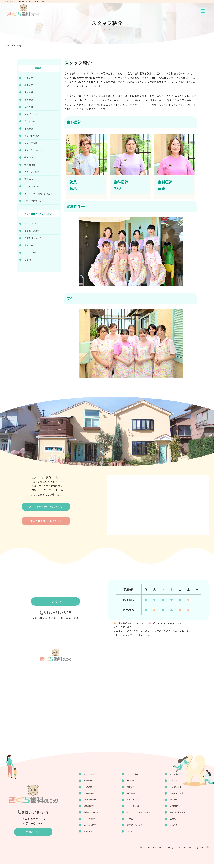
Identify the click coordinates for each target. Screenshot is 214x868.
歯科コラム (93, 835)
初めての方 (93, 774)
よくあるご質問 (32, 231)
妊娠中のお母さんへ (34, 201)
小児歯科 (29, 92)
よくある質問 (94, 828)
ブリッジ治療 (31, 143)
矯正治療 (29, 157)
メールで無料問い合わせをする (46, 508)
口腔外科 (29, 107)
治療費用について (33, 238)
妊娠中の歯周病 (32, 186)
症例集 (174, 821)
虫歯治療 (29, 78)
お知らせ (175, 828)
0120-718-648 (58, 613)
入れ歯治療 (30, 121)
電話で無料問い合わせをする (46, 524)
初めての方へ (31, 224)
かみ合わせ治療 (32, 136)
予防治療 (29, 100)
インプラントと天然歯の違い (38, 194)
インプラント (31, 114)
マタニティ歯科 (32, 172)
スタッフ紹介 (136, 774)
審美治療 (29, 129)
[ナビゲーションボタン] (203, 11)
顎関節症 (29, 179)
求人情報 (29, 245)
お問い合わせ (31, 252)
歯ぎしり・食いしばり (35, 150)
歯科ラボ (204, 851)
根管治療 (29, 85)
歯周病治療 (30, 165)
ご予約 (28, 260)
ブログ (133, 835)
